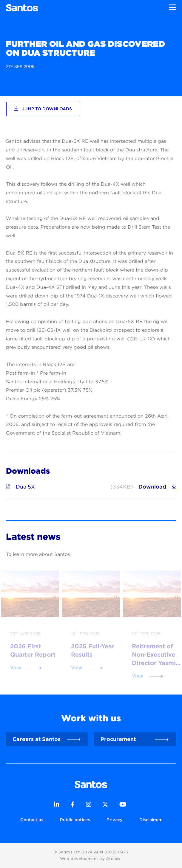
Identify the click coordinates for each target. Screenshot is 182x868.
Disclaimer (151, 820)
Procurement (118, 739)
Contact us (32, 820)
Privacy (115, 820)
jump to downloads (43, 109)
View (16, 668)
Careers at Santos (37, 739)
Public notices (75, 820)
